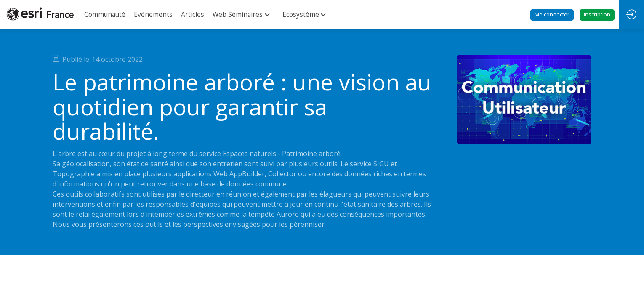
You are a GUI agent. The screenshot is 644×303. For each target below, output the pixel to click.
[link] (105, 15)
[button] (552, 15)
